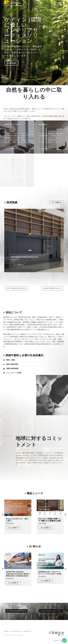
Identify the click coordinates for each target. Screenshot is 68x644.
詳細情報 (11, 63)
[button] (62, 4)
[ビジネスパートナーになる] (64, 640)
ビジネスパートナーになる (60, 640)
